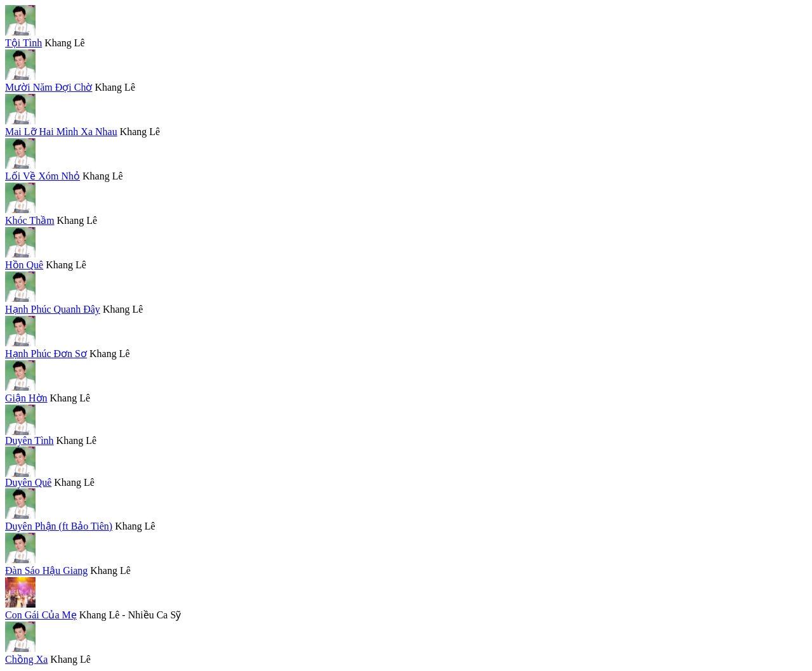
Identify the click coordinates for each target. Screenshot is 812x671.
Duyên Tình (29, 440)
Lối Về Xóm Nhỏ (43, 176)
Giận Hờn (26, 398)
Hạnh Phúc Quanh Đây (53, 309)
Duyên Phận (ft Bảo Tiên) (59, 526)
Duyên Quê (28, 482)
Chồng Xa (26, 659)
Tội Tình (23, 43)
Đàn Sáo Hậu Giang (46, 570)
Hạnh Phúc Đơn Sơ (46, 354)
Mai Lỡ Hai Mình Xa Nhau (61, 132)
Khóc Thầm (30, 220)
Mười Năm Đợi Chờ (49, 87)
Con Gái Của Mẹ (41, 615)
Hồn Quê (24, 265)
